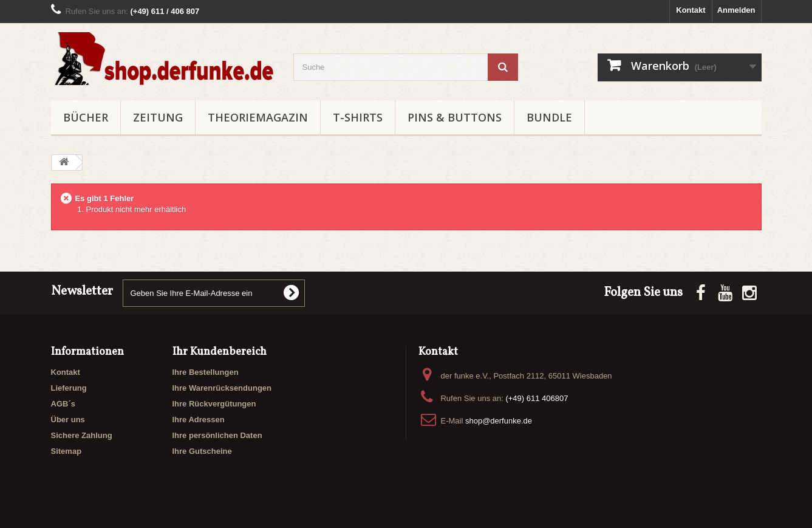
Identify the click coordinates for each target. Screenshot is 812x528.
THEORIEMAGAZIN (258, 117)
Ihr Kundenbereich (220, 352)
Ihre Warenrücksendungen (222, 388)
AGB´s (63, 404)
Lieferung (69, 388)
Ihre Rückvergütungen (214, 404)
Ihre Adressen (199, 420)
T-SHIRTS (358, 117)
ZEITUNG (158, 117)
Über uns (68, 420)
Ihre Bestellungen (206, 372)
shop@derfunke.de (499, 421)
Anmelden (736, 10)
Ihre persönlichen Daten (217, 435)
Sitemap (67, 451)
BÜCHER (86, 117)
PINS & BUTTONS (455, 117)
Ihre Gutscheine (202, 451)
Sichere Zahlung (82, 435)
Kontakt (691, 10)
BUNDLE (549, 117)
